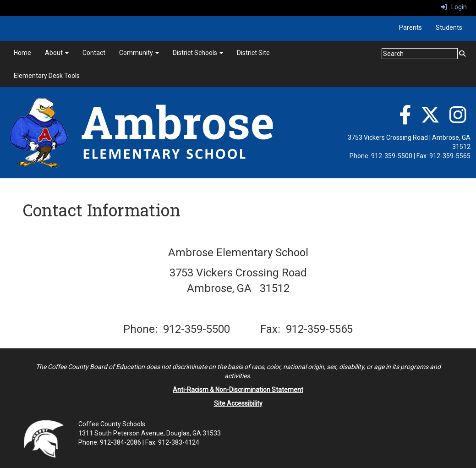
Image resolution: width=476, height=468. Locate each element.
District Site (253, 53)
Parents (410, 28)
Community (139, 53)
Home (22, 53)
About (57, 53)
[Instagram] (458, 120)
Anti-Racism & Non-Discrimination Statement (238, 390)
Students (449, 28)
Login (454, 7)
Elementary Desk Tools (47, 76)
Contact (94, 53)
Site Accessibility (238, 403)
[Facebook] (405, 120)
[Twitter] (430, 120)
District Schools (198, 53)
